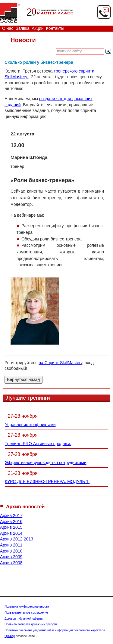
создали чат (52, 99)
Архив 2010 (11, 551)
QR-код (10, 636)
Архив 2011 (11, 545)
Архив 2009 (11, 557)
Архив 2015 (11, 527)
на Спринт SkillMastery (60, 363)
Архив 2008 (11, 563)
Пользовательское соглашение (26, 613)
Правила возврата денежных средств (31, 624)
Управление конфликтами (30, 425)
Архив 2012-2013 (17, 539)
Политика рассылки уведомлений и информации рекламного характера (55, 630)
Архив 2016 (11, 522)
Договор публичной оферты (24, 619)
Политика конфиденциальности (27, 607)
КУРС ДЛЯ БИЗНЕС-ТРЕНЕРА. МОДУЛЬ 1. (47, 481)
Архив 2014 (11, 533)
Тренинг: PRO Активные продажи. (38, 444)
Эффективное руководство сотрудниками (46, 463)
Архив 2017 (11, 516)
